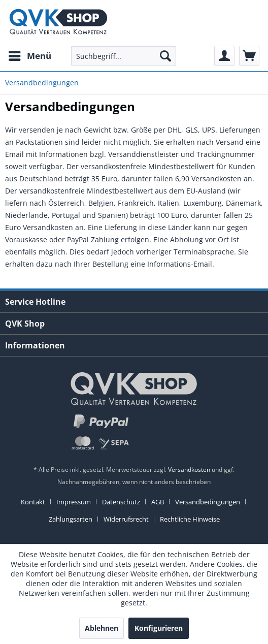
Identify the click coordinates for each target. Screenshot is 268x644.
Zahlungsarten (71, 519)
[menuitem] (29, 56)
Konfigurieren (159, 628)
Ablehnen (102, 628)
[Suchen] (165, 56)
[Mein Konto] (224, 56)
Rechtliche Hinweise (190, 519)
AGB (158, 502)
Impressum (74, 502)
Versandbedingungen (208, 502)
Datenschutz (121, 502)
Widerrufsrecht (126, 519)
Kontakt (33, 502)
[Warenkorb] (249, 56)
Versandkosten (189, 470)
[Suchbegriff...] (124, 56)
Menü (30, 55)
